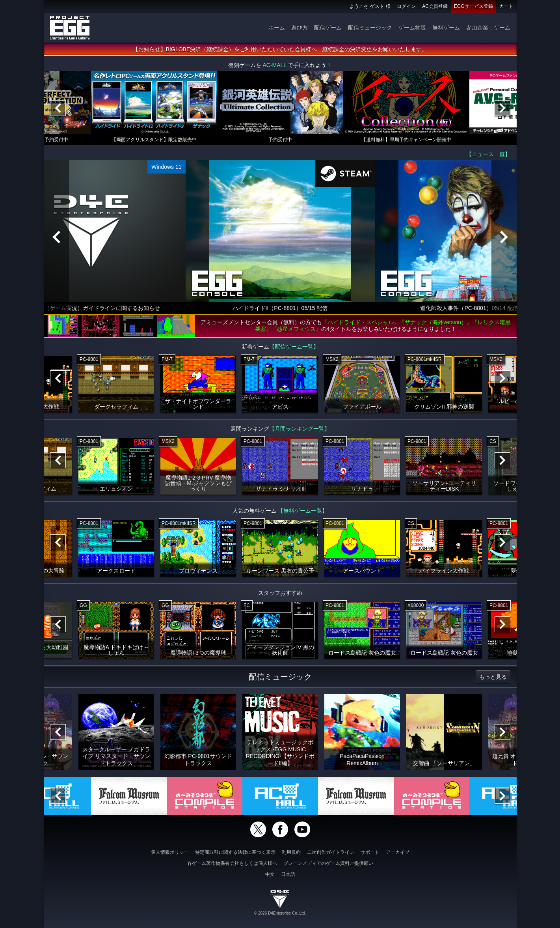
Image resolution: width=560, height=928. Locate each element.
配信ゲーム (328, 28)
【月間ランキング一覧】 (300, 429)
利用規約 (291, 852)
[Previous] (58, 108)
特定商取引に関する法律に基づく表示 (235, 852)
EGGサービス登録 (473, 6)
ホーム (277, 28)
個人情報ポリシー (170, 852)
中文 (270, 874)
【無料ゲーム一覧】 (303, 511)
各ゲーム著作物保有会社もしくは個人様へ (232, 863)
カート (506, 6)
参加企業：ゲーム (488, 28)
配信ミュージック (370, 28)
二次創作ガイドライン (331, 852)
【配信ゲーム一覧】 (294, 347)
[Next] (502, 108)
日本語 (288, 874)
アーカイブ (398, 852)
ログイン (406, 6)
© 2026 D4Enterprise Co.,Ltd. (280, 913)
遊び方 (300, 28)
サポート (370, 852)
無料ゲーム (446, 28)
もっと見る (493, 677)
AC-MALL (274, 65)
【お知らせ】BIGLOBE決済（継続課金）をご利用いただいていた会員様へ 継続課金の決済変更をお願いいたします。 (280, 49)
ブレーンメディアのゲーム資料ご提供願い (328, 863)
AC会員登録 (435, 6)
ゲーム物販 (412, 28)
